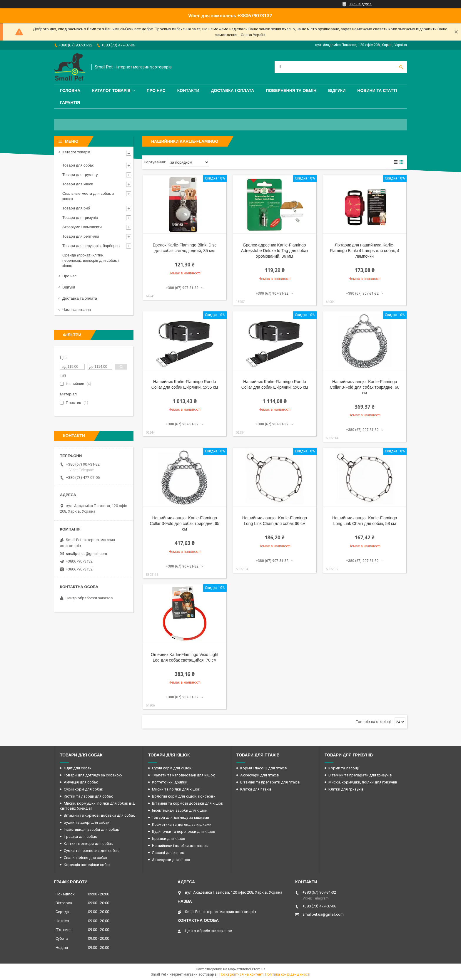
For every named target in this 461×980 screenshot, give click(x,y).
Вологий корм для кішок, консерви (184, 796)
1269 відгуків (360, 4)
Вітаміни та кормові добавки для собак (99, 815)
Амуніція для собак (81, 782)
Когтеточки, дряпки (170, 782)
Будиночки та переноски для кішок (184, 832)
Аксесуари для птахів (260, 775)
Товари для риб (76, 208)
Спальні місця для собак (86, 858)
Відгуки (337, 90)
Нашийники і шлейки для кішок (180, 846)
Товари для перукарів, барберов (91, 246)
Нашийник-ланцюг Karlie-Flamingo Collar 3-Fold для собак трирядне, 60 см (365, 387)
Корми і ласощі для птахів (264, 768)
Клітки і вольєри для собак (88, 844)
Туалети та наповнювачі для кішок (183, 775)
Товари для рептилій (81, 236)
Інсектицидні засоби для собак (91, 829)
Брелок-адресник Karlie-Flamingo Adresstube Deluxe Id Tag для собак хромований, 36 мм (275, 251)
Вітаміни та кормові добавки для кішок (188, 803)
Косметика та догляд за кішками (182, 824)
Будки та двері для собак (87, 822)
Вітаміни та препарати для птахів (270, 782)
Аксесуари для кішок (171, 860)
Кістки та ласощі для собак (88, 796)
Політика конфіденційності (288, 974)
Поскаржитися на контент (241, 974)
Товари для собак (78, 165)
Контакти (188, 90)
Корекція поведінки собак (87, 865)
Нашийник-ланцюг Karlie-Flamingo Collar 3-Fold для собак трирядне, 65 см (185, 523)
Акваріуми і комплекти (82, 227)
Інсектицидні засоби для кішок (180, 810)
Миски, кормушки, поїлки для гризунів (363, 782)
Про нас (156, 90)
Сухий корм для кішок (172, 768)
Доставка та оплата (80, 298)
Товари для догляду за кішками (181, 817)
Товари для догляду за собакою (93, 775)
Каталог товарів (111, 90)
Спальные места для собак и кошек (88, 196)
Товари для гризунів (80, 218)
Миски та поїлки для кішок (176, 789)
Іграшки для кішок (169, 839)
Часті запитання (77, 309)
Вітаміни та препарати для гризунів (360, 775)
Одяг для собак (78, 768)
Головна (70, 90)
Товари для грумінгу (80, 175)
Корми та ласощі (344, 768)
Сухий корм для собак (83, 789)
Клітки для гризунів (346, 789)
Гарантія (70, 103)
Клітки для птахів (256, 789)
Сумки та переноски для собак (91, 851)
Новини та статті (377, 90)
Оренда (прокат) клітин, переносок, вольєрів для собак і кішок (91, 260)
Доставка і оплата (233, 90)
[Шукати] (401, 67)
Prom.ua (259, 969)
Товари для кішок (78, 184)
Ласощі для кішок (168, 853)
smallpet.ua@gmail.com (86, 554)
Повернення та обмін (291, 90)
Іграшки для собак (80, 836)
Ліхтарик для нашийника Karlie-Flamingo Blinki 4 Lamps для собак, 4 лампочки (365, 251)
